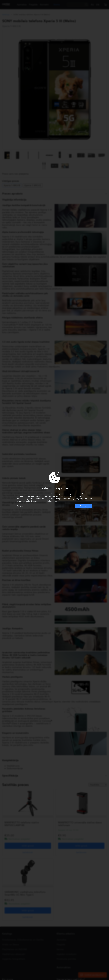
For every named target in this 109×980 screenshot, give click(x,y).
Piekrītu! (84, 506)
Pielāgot (21, 506)
